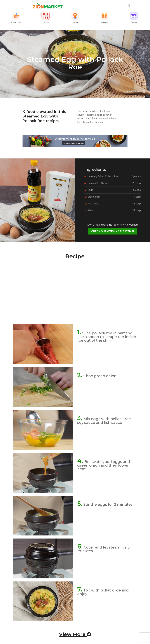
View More (75, 634)
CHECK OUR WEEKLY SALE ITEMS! (113, 231)
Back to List (136, 91)
